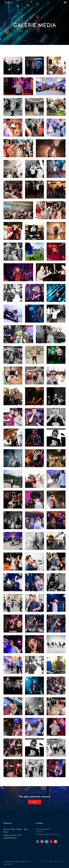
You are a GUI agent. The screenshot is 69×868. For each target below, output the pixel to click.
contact (61, 861)
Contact (35, 802)
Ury (14, 864)
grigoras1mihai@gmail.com (43, 829)
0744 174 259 (39, 832)
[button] (65, 2)
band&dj (50, 861)
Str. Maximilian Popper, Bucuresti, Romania (48, 834)
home (43, 861)
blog (56, 861)
